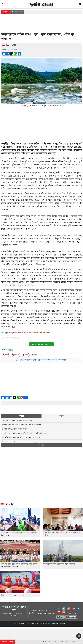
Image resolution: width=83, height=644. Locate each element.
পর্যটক (26, 355)
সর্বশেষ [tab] (21, 416)
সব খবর (41, 445)
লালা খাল (16, 355)
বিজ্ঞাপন (70, 614)
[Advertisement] (41, 24)
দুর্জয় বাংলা (30, 624)
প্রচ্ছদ (6, 12)
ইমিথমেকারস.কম (63, 624)
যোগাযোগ (60, 617)
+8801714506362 (44, 611)
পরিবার (77, 614)
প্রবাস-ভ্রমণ (17, 12)
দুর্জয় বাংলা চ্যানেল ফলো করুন (41, 344)
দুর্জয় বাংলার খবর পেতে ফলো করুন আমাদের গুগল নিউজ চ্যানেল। (44, 360)
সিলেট (6, 355)
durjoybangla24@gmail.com (45, 613)
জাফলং (61, 147)
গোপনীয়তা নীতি (71, 617)
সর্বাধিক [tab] (62, 416)
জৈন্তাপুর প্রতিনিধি (11, 45)
